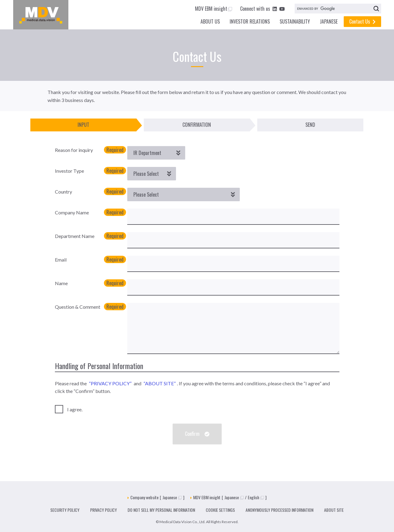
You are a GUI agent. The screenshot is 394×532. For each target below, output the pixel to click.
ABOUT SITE (334, 510)
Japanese (172, 497)
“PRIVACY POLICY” (110, 383)
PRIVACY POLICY (103, 510)
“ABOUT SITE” (160, 383)
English (256, 497)
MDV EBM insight (214, 9)
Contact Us (362, 21)
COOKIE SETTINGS (220, 510)
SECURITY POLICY (65, 510)
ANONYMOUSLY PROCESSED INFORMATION (279, 510)
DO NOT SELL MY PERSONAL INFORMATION (161, 510)
